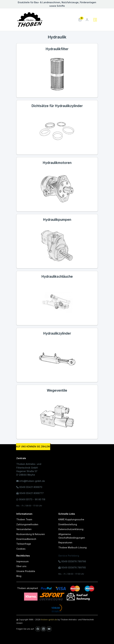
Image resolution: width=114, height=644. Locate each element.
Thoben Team (24, 519)
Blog (19, 576)
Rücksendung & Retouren (31, 534)
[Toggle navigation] (95, 20)
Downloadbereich (26, 539)
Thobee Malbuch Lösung (72, 547)
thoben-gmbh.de (49, 620)
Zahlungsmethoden (27, 524)
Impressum (22, 561)
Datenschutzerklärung (71, 529)
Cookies (21, 549)
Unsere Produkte (26, 571)
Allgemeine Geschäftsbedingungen (72, 536)
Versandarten (24, 529)
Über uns (21, 566)
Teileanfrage (24, 544)
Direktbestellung (68, 524)
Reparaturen (65, 542)
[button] (80, 19)
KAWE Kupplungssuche (71, 519)
